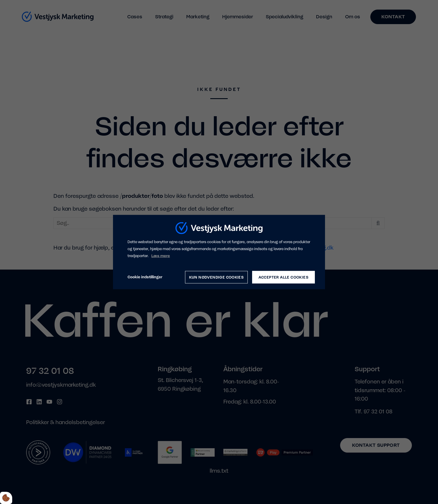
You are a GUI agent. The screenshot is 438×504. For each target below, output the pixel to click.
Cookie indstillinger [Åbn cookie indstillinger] (145, 277)
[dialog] (219, 252)
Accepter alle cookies (283, 277)
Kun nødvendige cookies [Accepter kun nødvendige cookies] (216, 277)
